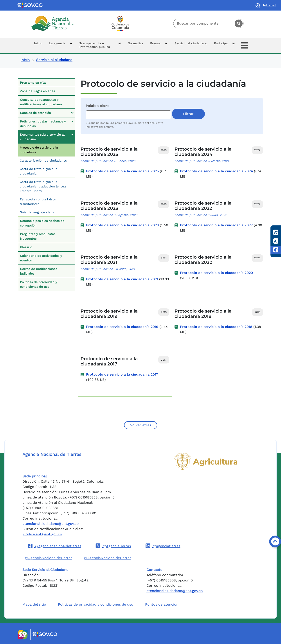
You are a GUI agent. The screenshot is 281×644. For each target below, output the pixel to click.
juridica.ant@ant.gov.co (42, 534)
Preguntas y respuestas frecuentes (38, 236)
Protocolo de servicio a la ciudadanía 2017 (122, 374)
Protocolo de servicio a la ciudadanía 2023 (122, 225)
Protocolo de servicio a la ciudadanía (39, 150)
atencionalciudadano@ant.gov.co (51, 524)
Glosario (26, 247)
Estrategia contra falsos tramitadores (38, 202)
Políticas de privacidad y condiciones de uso (39, 284)
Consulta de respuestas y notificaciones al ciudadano (41, 102)
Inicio (25, 60)
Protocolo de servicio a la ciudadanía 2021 (122, 279)
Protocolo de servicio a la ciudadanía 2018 (216, 327)
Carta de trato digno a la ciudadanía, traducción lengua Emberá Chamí (43, 186)
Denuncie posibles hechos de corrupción (42, 223)
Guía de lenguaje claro (37, 212)
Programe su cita (33, 83)
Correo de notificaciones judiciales (39, 271)
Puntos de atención (162, 604)
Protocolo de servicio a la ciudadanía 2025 (122, 171)
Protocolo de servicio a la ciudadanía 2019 (122, 327)
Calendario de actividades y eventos (41, 258)
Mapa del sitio (34, 604)
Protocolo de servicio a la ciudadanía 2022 (216, 225)
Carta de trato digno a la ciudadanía (39, 171)
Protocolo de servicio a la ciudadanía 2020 (216, 273)
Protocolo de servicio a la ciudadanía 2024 (216, 171)
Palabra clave (97, 106)
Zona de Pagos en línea (38, 91)
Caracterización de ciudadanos (43, 160)
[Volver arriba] (275, 541)
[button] (61, 46)
